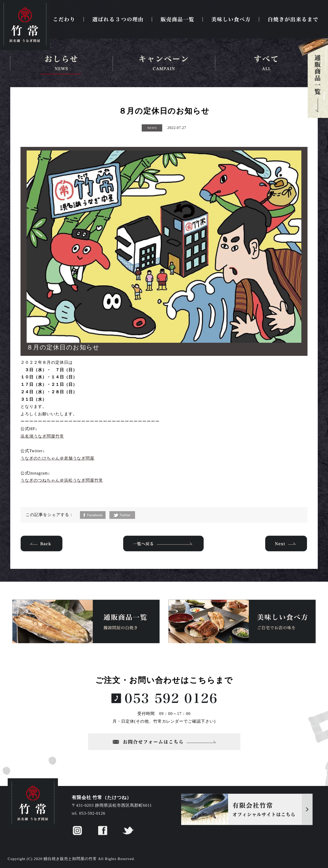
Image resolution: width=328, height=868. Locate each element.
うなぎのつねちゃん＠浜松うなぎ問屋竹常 (62, 480)
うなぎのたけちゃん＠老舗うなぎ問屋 (57, 458)
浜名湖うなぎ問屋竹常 (42, 436)
